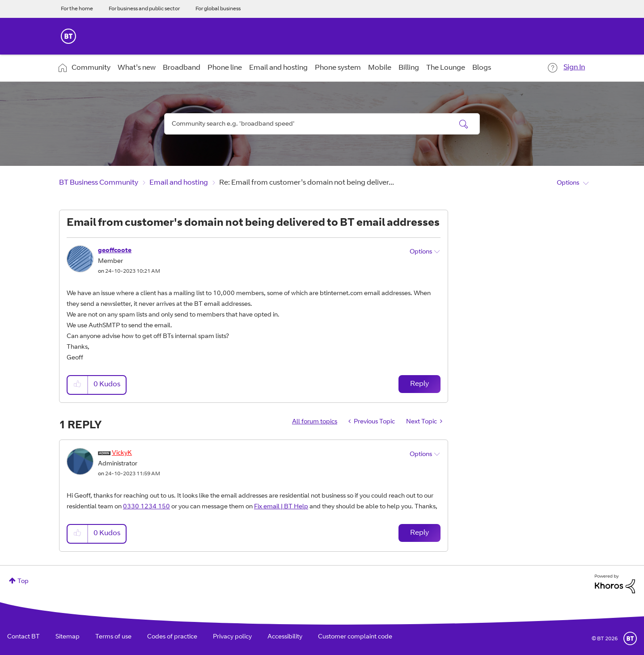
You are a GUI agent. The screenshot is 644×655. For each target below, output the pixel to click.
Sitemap (68, 637)
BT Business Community (99, 183)
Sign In (574, 68)
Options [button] (568, 183)
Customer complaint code (355, 637)
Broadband (182, 68)
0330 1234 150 (146, 507)
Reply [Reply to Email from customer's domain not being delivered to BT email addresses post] (419, 384)
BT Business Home (68, 36)
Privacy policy (232, 637)
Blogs (482, 68)
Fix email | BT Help (281, 507)
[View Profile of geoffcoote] (115, 251)
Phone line (225, 68)
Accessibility (285, 637)
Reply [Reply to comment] (419, 533)
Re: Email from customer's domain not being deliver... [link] (307, 183)
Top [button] (23, 582)
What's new (137, 68)
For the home (77, 9)
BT (630, 638)
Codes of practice (172, 637)
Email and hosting (278, 68)
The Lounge (446, 68)
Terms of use (113, 637)
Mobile (380, 68)
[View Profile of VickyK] (122, 453)
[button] (78, 385)
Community (91, 68)
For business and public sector (144, 9)
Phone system (338, 68)
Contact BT (23, 637)
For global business (218, 9)
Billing (409, 68)
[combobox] (322, 124)
